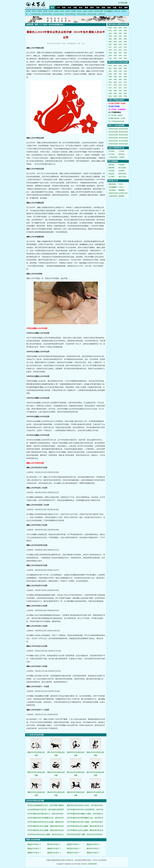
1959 (120, 58)
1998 (125, 31)
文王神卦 (111, 177)
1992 (115, 36)
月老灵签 (121, 165)
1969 (110, 53)
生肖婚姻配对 (109, 11)
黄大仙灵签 (122, 168)
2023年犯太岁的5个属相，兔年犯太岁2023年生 (85, 834)
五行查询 (111, 151)
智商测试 (121, 196)
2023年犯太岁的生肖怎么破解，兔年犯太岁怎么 (46, 834)
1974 (125, 47)
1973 (110, 50)
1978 (125, 44)
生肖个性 (117, 11)
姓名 (81, 8)
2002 (125, 28)
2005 (110, 28)
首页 (52, 8)
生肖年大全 (101, 14)
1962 (125, 56)
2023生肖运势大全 (56, 25)
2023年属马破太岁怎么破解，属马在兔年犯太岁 (85, 826)
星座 (86, 8)
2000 (115, 31)
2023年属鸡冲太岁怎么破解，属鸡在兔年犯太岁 (85, 830)
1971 (120, 50)
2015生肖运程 (123, 144)
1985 (110, 42)
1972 (115, 50)
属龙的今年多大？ (34, 849)
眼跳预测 (121, 190)
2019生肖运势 (123, 138)
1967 (120, 53)
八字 (58, 8)
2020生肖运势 (113, 138)
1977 (110, 47)
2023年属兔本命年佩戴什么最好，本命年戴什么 (85, 814)
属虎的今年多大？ (74, 844)
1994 (125, 33)
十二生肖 (44, 25)
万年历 (121, 184)
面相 (103, 8)
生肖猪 (90, 11)
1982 (125, 42)
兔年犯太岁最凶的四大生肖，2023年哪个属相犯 (46, 805)
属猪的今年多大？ (93, 853)
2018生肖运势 (113, 141)
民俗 (64, 8)
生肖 (69, 8)
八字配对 (121, 157)
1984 (115, 42)
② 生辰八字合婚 (114, 106)
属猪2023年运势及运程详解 (95, 792)
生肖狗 (85, 11)
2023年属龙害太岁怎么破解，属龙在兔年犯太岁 (46, 830)
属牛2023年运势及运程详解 (56, 752)
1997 (110, 33)
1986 (125, 39)
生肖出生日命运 (59, 14)
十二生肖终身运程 (35, 14)
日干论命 (111, 154)
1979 (120, 44)
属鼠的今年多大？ (34, 844)
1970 (125, 50)
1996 (115, 33)
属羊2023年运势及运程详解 (95, 772)
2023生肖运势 (123, 132)
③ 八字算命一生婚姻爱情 (117, 109)
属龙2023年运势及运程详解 (36, 772)
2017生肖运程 (123, 141)
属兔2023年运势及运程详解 (95, 752)
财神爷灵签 (122, 174)
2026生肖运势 (81, 14)
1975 (120, 47)
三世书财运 (112, 190)
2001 (110, 31)
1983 (120, 42)
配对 (92, 8)
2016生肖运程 (113, 144)
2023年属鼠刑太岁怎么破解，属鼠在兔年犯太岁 (46, 826)
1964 (115, 56)
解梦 (126, 8)
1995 (120, 33)
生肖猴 (73, 11)
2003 (120, 28)
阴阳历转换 (112, 184)
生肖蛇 (56, 11)
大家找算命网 (92, 864)
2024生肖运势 (113, 132)
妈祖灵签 (111, 174)
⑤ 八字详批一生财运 (115, 115)
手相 (98, 8)
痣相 (109, 8)
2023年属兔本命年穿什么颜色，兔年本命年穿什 (85, 822)
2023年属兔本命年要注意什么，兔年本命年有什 (46, 814)
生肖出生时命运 (70, 14)
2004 (115, 28)
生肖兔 (45, 11)
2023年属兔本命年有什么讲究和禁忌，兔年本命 (85, 810)
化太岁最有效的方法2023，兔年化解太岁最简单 (46, 810)
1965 (110, 56)
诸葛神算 (111, 168)
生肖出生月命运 (47, 14)
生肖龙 (51, 11)
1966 (125, 53)
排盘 (115, 8)
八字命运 (121, 151)
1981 (110, 44)
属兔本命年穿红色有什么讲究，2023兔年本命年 (85, 805)
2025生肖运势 (92, 14)
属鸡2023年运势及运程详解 (56, 792)
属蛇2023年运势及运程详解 (56, 772)
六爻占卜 (121, 187)
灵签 (75, 8)
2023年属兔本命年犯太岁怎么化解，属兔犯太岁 (46, 822)
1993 (110, 36)
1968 (115, 53)
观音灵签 (111, 165)
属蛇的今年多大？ (54, 849)
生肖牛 (34, 11)
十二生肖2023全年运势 (35, 735)
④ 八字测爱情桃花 (115, 112)
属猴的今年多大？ (34, 853)
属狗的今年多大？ (74, 853)
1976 (115, 47)
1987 (120, 39)
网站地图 (124, 3)
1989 (110, 39)
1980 (115, 44)
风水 (120, 8)
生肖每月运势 (98, 11)
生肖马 (62, 11)
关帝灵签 (111, 171)
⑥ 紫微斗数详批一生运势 (117, 118)
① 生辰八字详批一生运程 (117, 103)
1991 (120, 36)
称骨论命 (121, 154)
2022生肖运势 (113, 135)
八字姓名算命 (113, 157)
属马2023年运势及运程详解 (76, 772)
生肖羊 (68, 11)
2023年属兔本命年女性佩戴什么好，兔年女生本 (46, 818)
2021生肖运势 (123, 135)
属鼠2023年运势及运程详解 (36, 752)
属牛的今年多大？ (54, 844)
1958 (125, 58)
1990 (125, 36)
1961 (110, 58)
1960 (115, 58)
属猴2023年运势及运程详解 (36, 792)
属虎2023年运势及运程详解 (76, 752)
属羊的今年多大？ (93, 849)
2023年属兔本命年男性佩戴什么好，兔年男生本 (85, 818)
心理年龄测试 (113, 196)
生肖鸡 (79, 11)
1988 (115, 39)
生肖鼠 (28, 11)
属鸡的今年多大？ (54, 853)
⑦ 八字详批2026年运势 (116, 121)
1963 (120, 56)
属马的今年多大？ (74, 849)
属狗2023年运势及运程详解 (76, 792)
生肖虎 (39, 11)
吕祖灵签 (121, 171)
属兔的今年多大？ (93, 844)
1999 (120, 31)
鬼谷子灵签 (122, 177)
